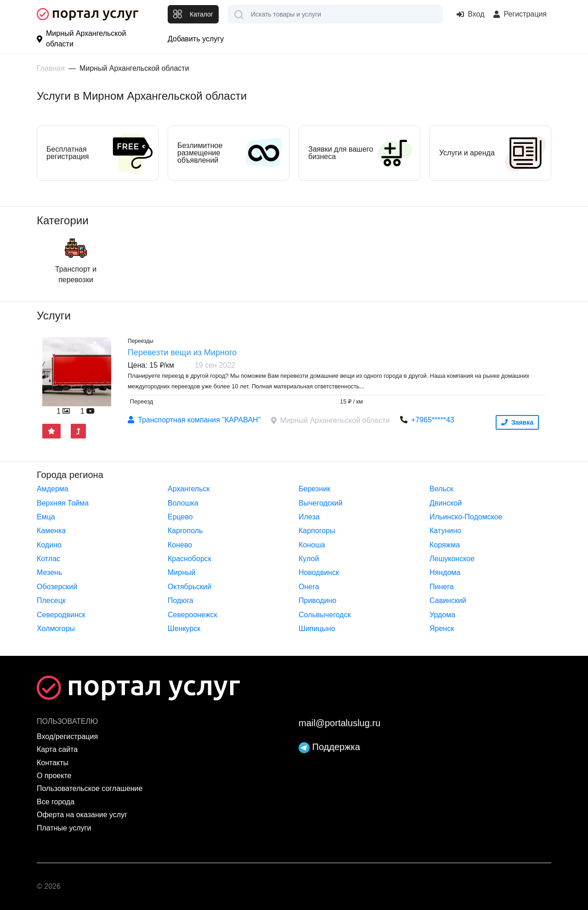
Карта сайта (57, 749)
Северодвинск (61, 615)
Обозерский (57, 587)
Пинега (442, 587)
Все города (56, 802)
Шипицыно (317, 628)
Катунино (445, 531)
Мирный (181, 572)
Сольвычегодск (325, 615)
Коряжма (445, 545)
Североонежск (192, 615)
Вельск (441, 489)
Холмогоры (56, 628)
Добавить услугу (196, 39)
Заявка (517, 422)
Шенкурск (184, 628)
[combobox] (335, 14)
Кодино (49, 545)
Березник (314, 489)
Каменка (51, 531)
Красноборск (189, 559)
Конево (180, 545)
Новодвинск (319, 572)
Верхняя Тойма (63, 503)
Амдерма (53, 489)
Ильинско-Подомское (466, 517)
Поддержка (329, 747)
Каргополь (185, 531)
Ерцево (180, 517)
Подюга (181, 600)
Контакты (53, 763)
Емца (46, 517)
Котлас (48, 559)
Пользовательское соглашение (90, 788)
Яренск (442, 628)
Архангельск (189, 489)
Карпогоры (317, 531)
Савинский (448, 600)
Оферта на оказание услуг (82, 815)
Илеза (309, 517)
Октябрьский (189, 587)
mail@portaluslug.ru (339, 723)
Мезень (49, 572)
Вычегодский (321, 503)
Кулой (309, 559)
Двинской (446, 503)
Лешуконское (452, 559)
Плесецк (51, 600)
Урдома (442, 615)
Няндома (445, 572)
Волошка (183, 503)
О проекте (54, 776)
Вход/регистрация (67, 737)
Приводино (317, 600)
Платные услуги (64, 828)
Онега (309, 587)
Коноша (312, 545)
